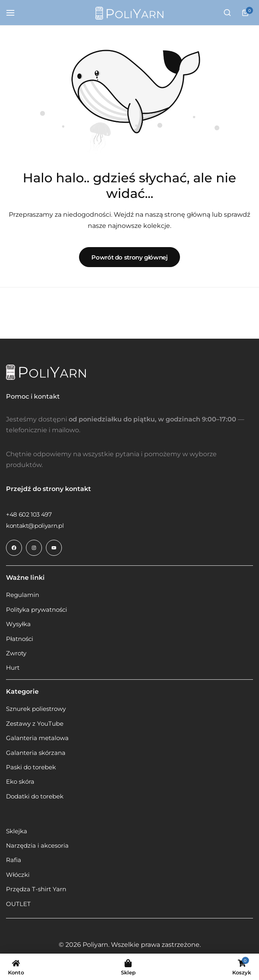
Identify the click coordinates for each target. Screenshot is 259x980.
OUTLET (18, 904)
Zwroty (16, 653)
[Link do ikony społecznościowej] (14, 548)
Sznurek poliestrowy (36, 709)
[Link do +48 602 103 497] (29, 514)
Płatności (20, 639)
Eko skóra (20, 782)
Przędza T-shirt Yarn (36, 889)
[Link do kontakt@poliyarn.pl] (35, 526)
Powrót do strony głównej (129, 257)
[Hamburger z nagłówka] (14, 13)
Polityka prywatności (37, 610)
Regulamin (23, 595)
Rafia (14, 860)
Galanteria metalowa (37, 738)
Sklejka (17, 831)
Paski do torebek (31, 767)
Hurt (13, 668)
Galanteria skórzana (36, 753)
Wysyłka (18, 624)
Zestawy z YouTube (35, 724)
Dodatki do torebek (35, 796)
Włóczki (18, 875)
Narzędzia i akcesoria (37, 846)
